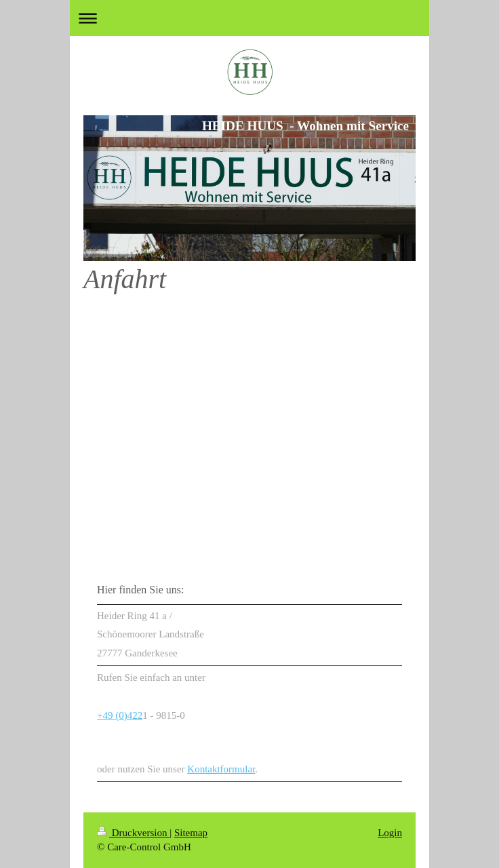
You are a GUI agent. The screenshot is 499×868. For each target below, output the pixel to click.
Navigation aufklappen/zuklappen (249, 18)
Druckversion (133, 833)
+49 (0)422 (120, 715)
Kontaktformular (221, 769)
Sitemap (191, 833)
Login (390, 833)
